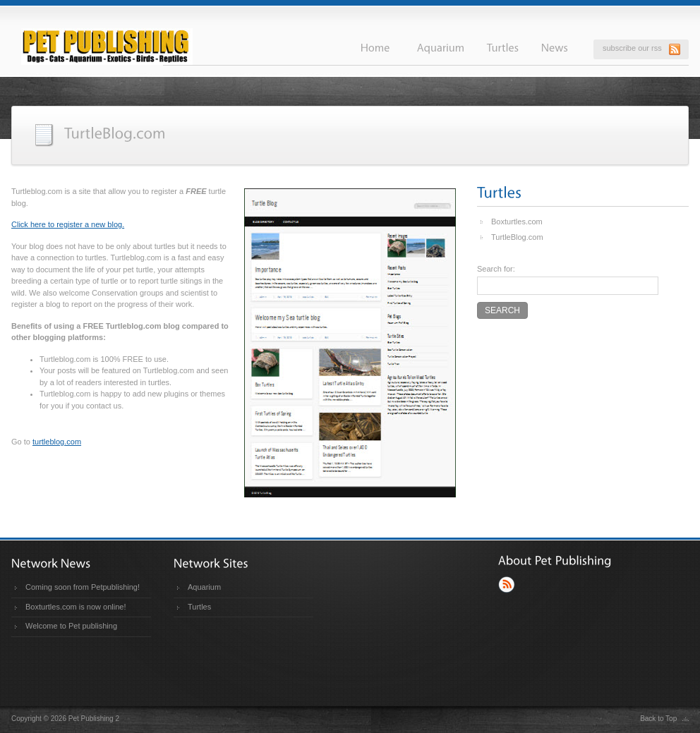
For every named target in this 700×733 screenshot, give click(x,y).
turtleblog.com (57, 442)
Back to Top (658, 719)
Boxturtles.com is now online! (76, 607)
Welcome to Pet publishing (71, 626)
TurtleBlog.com (517, 237)
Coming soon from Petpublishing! (83, 587)
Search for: (496, 269)
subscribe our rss (632, 48)
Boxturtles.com (517, 222)
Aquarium (204, 587)
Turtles (199, 607)
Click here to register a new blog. (68, 224)
